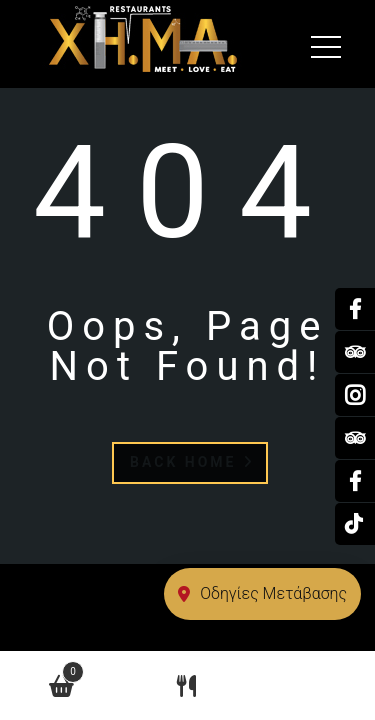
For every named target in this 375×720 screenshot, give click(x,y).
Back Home (192, 462)
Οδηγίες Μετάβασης (262, 593)
